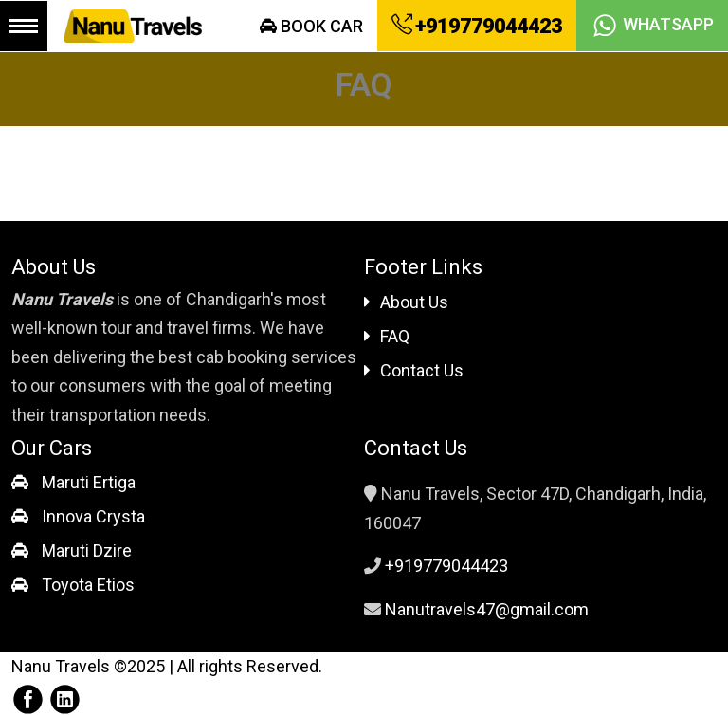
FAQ (387, 336)
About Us (406, 302)
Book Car (311, 26)
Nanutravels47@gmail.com (487, 609)
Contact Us (414, 370)
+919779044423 (477, 26)
